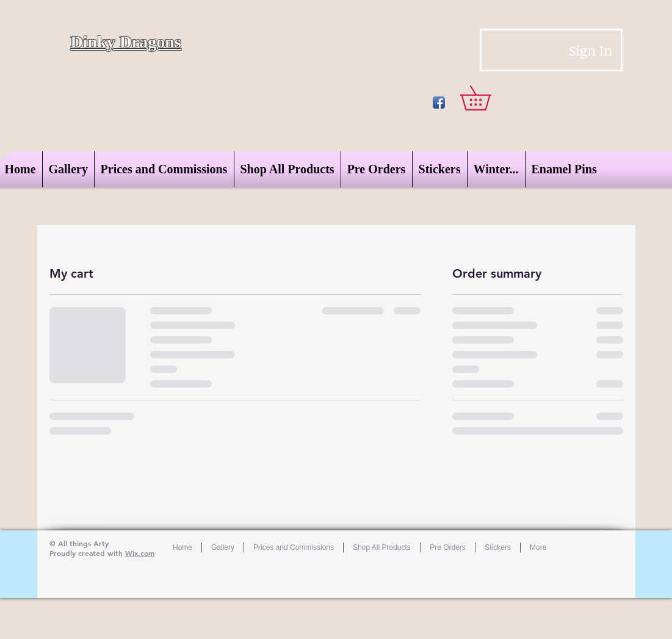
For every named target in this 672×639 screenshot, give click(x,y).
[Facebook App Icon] (439, 103)
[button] (487, 98)
